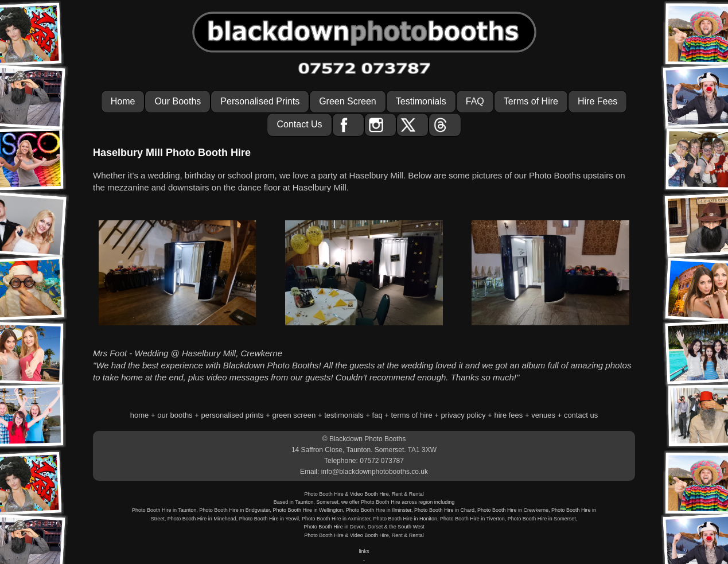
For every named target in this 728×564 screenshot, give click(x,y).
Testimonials (421, 101)
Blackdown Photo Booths (367, 439)
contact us (581, 415)
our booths (175, 415)
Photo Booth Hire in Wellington (307, 510)
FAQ (475, 101)
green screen (294, 415)
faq (377, 415)
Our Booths (178, 101)
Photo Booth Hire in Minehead (202, 519)
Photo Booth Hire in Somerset (542, 519)
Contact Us (299, 124)
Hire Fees (597, 101)
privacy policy (464, 415)
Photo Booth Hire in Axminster (336, 519)
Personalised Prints (260, 101)
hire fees (508, 415)
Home (123, 101)
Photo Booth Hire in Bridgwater (234, 510)
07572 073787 (382, 461)
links (364, 551)
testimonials (344, 415)
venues (543, 415)
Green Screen (348, 101)
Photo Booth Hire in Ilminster (379, 510)
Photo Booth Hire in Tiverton (472, 519)
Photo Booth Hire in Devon (334, 527)
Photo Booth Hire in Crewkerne (513, 510)
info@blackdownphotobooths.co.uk (375, 472)
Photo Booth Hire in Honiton (406, 519)
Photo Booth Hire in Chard (444, 510)
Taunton (304, 502)
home (140, 415)
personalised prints (232, 415)
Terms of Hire (531, 101)
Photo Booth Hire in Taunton (164, 510)
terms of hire (412, 415)
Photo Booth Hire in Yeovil (269, 519)
